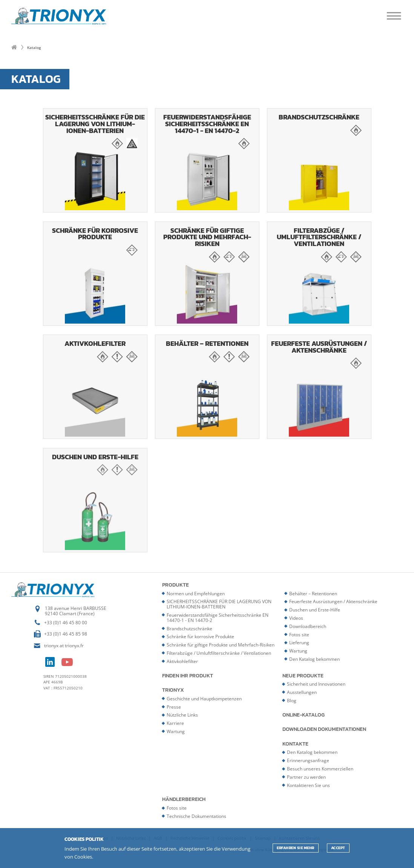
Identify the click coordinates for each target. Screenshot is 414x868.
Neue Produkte (303, 676)
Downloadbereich (308, 626)
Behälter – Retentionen (207, 388)
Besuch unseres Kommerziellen (320, 769)
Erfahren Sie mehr (296, 848)
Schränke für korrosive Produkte (95, 275)
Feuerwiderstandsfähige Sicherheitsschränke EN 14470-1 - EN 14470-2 (207, 161)
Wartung (298, 651)
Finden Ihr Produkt (188, 676)
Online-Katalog (304, 715)
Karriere (175, 723)
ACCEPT (338, 848)
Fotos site (299, 635)
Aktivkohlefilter (95, 388)
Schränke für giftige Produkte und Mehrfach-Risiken (207, 275)
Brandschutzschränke (319, 161)
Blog (292, 701)
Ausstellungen (302, 692)
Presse (174, 707)
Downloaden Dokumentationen (324, 729)
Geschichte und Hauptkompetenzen (204, 699)
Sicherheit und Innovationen (316, 684)
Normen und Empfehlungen (196, 594)
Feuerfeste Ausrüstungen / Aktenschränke (319, 388)
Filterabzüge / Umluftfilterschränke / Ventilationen (319, 275)
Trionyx (173, 690)
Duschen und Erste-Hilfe (95, 501)
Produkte (176, 585)
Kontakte (295, 744)
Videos (296, 618)
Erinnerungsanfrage (308, 760)
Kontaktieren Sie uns (308, 785)
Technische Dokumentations (196, 816)
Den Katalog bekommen (314, 659)
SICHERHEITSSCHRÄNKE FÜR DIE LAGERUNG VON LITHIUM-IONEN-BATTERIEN (95, 161)
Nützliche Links (182, 715)
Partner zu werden (306, 777)
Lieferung (299, 643)
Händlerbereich (184, 799)
